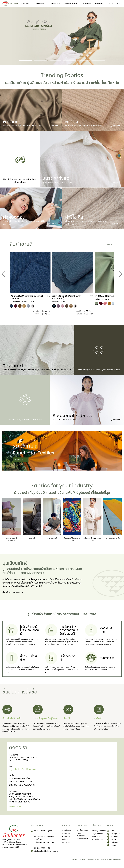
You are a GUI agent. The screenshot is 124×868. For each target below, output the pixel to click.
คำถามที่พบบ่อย (97, 839)
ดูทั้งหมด (53, 126)
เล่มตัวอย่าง (66, 842)
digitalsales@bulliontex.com (24, 769)
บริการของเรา (100, 4)
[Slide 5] (84, 61)
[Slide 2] (40, 61)
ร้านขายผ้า (81, 83)
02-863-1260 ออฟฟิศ (20, 778)
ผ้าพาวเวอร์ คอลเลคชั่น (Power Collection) (67, 297)
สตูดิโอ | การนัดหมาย (82, 832)
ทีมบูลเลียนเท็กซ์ (97, 834)
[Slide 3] (55, 61)
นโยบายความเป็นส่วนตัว (79, 859)
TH (118, 3)
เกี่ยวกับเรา (87, 4)
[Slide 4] (69, 61)
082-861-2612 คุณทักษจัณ (22, 785)
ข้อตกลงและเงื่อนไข (93, 859)
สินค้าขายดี (66, 836)
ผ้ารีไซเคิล (65, 839)
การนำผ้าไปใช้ (55, 4)
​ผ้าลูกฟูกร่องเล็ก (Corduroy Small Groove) (26, 297)
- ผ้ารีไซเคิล (38, 839)
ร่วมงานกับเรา (97, 836)
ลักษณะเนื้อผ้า (40, 4)
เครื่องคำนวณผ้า (83, 839)
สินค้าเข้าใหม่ (66, 834)
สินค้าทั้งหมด (26, 4)
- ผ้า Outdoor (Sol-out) (44, 842)
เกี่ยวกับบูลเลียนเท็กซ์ (99, 831)
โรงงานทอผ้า (36, 569)
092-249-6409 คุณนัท (20, 782)
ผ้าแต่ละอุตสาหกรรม (71, 4)
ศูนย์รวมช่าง (81, 836)
